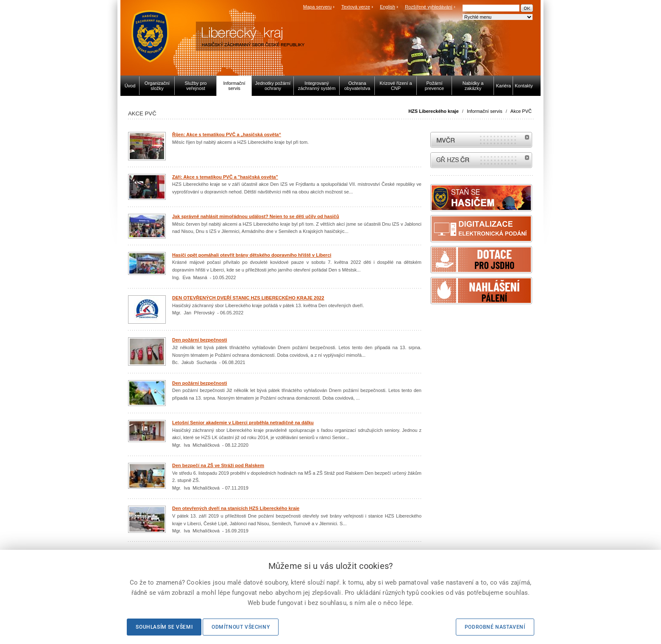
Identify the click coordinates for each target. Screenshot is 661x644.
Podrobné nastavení (495, 627)
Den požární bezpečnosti (200, 340)
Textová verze (356, 7)
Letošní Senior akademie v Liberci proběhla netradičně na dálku (243, 423)
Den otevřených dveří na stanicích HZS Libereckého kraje (236, 508)
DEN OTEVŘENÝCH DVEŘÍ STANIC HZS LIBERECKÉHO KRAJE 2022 (248, 298)
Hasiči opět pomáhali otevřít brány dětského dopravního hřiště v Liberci (252, 255)
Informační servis (485, 111)
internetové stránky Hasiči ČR (481, 160)
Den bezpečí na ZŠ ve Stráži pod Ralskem (218, 465)
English (388, 7)
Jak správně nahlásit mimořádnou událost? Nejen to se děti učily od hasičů (256, 216)
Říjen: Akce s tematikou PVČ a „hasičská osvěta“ (227, 134)
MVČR (481, 140)
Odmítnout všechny (241, 627)
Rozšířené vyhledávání (429, 7)
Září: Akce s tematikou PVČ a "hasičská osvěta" (225, 177)
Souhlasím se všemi (164, 627)
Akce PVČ (521, 111)
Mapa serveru (317, 7)
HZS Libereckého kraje (434, 111)
